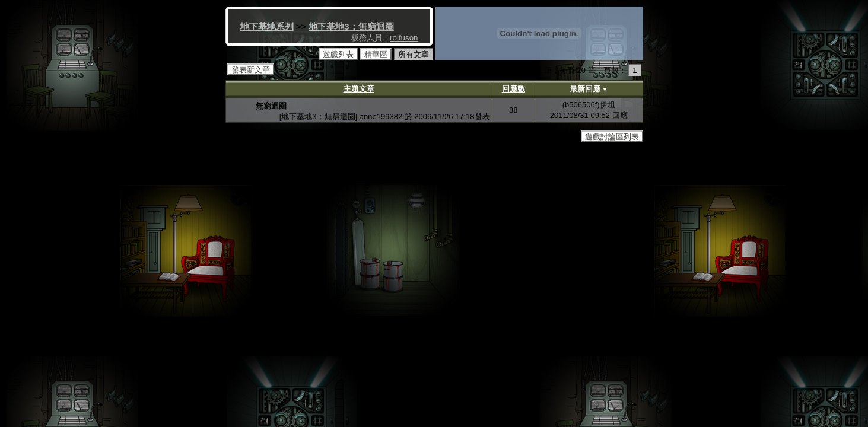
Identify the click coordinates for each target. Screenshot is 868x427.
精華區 (376, 54)
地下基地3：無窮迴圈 (351, 26)
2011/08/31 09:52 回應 (589, 115)
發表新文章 (251, 70)
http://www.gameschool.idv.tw (472, 153)
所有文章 (414, 54)
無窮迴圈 (271, 106)
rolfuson (404, 38)
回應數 (514, 89)
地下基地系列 (267, 26)
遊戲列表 (338, 54)
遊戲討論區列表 (612, 137)
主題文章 (359, 89)
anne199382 (381, 117)
